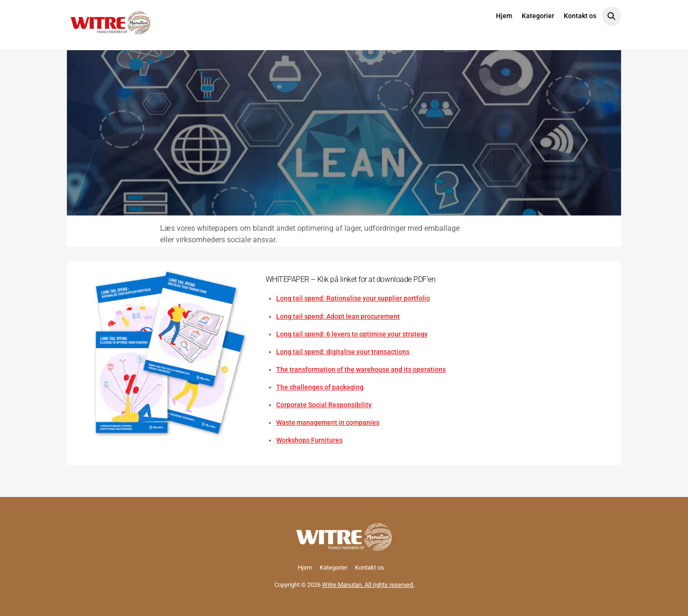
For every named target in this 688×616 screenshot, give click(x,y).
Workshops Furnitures (309, 440)
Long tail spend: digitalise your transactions (343, 352)
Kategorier (538, 16)
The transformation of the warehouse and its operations (361, 369)
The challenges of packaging (320, 387)
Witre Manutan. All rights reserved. (368, 585)
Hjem (504, 16)
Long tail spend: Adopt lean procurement (338, 316)
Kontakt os (580, 16)
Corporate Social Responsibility (324, 405)
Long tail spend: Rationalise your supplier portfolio (353, 298)
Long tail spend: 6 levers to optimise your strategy (352, 334)
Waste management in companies (328, 422)
